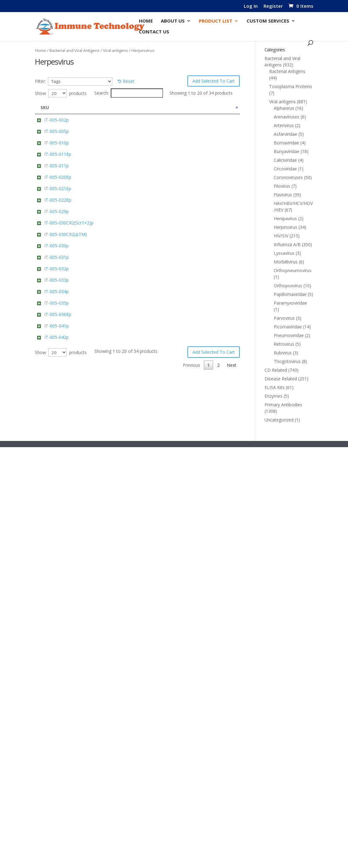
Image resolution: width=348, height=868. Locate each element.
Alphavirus (284, 108)
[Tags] (80, 81)
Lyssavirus (284, 253)
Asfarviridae (286, 134)
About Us (173, 21)
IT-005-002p (56, 120)
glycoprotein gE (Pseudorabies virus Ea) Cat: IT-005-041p (114, 757)
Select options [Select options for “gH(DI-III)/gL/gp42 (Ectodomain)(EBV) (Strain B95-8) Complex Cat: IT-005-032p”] (181, 579)
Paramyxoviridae (290, 303)
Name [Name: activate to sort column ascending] (98, 107)
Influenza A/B (287, 244)
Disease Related (281, 379)
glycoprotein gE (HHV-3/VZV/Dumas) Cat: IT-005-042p (114, 792)
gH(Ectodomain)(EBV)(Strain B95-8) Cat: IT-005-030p (113, 513)
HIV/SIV (281, 236)
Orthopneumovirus (293, 270)
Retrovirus (284, 344)
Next (232, 837)
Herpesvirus (286, 227)
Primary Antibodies (283, 405)
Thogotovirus (287, 361)
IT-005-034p (56, 645)
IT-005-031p (56, 541)
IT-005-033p (56, 607)
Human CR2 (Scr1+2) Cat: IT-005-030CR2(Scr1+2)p (112, 443)
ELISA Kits (275, 387)
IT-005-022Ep (58, 366)
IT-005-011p (56, 261)
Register (273, 6)
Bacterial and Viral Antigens (75, 50)
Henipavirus (285, 218)
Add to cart (184, 133)
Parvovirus (284, 318)
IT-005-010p (56, 190)
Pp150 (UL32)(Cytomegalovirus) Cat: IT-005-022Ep (114, 372)
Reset (129, 81)
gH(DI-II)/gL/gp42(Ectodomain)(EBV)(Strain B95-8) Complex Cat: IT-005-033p (114, 620)
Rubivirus (283, 353)
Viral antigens (116, 50)
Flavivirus (283, 195)
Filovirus (282, 186)
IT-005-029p (56, 401)
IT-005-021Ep (58, 331)
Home (146, 21)
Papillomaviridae (290, 294)
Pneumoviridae (289, 335)
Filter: (40, 81)
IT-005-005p (56, 155)
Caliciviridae (285, 160)
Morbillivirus (286, 262)
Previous (191, 837)
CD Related (276, 370)
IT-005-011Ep (58, 225)
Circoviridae (285, 169)
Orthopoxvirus (288, 286)
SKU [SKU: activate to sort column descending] (45, 107)
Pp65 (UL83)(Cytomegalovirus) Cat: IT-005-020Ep (114, 302)
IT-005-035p (56, 680)
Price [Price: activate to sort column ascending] (225, 107)
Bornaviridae (286, 143)
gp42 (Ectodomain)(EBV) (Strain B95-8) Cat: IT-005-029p (114, 407)
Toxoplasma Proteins (291, 86)
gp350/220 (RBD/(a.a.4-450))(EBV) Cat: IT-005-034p (114, 651)
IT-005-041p (56, 750)
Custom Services (268, 21)
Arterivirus (284, 125)
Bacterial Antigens (287, 71)
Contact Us (154, 32)
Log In (251, 6)
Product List (216, 21)
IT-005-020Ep (58, 295)
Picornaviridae (288, 327)
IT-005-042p (56, 785)
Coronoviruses (288, 177)
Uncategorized (279, 420)
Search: (129, 93)
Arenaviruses (287, 117)
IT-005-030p (56, 506)
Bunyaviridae (287, 151)
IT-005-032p (56, 577)
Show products (61, 93)
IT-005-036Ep (58, 715)
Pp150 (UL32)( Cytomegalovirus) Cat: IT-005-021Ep (113, 337)
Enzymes (273, 396)
